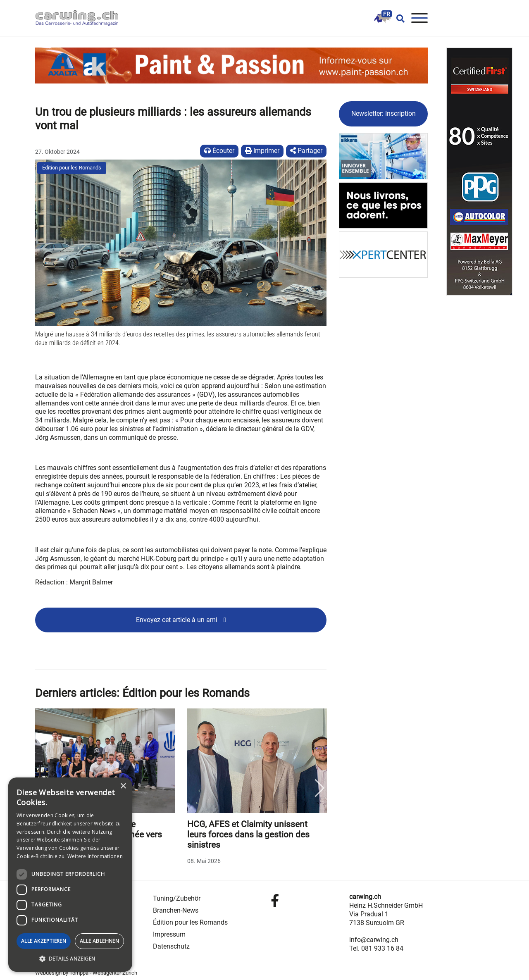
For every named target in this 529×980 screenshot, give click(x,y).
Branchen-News (176, 910)
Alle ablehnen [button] (99, 941)
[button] (70, 959)
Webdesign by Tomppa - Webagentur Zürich (86, 973)
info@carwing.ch (374, 940)
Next (319, 788)
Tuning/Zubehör (177, 898)
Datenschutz (171, 946)
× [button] (123, 786)
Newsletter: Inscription (384, 113)
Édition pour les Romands (72, 168)
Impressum (169, 934)
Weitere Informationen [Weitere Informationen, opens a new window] (95, 856)
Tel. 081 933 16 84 (376, 948)
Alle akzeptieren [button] (44, 941)
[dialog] (70, 875)
